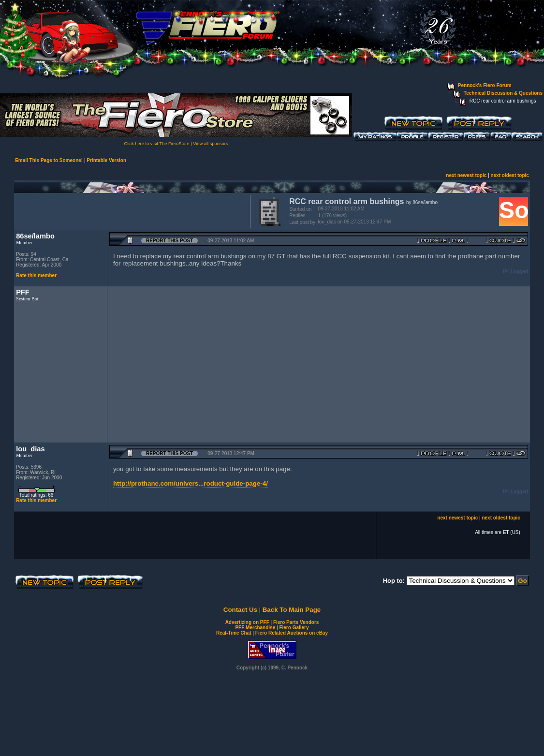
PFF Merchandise (255, 628)
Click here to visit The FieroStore (156, 144)
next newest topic (466, 175)
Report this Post (169, 241)
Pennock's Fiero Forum (485, 85)
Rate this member (36, 275)
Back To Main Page (292, 610)
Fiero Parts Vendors (296, 622)
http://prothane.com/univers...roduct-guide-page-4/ (191, 483)
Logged (519, 272)
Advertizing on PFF (247, 622)
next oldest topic (509, 175)
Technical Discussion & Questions (503, 93)
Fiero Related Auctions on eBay (292, 633)
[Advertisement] (130, 210)
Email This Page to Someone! (49, 160)
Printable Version (106, 160)
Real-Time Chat (234, 633)
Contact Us (240, 610)
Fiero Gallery (294, 628)
